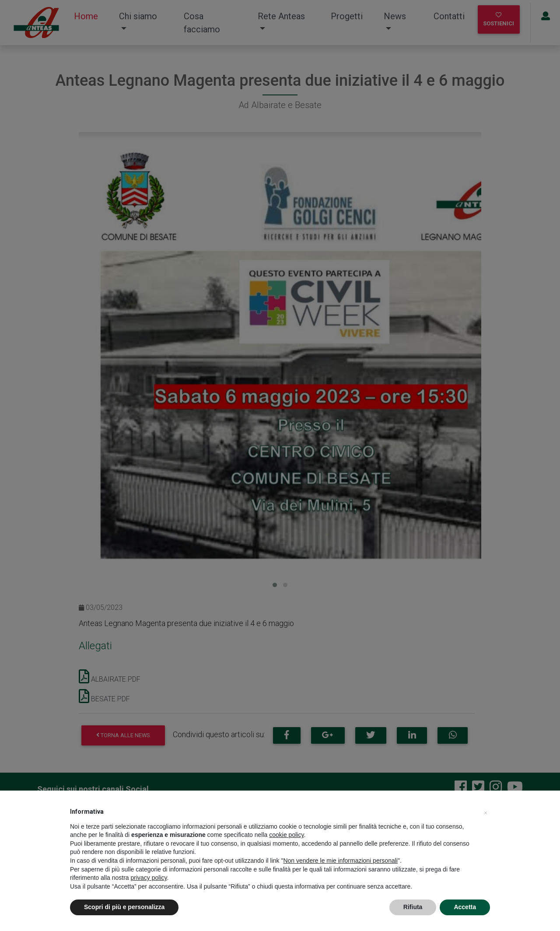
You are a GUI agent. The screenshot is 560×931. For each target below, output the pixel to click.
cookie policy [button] (286, 835)
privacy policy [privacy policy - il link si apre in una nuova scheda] (149, 878)
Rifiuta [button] (413, 907)
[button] (486, 812)
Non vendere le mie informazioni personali (340, 861)
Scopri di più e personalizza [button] (124, 907)
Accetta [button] (465, 907)
